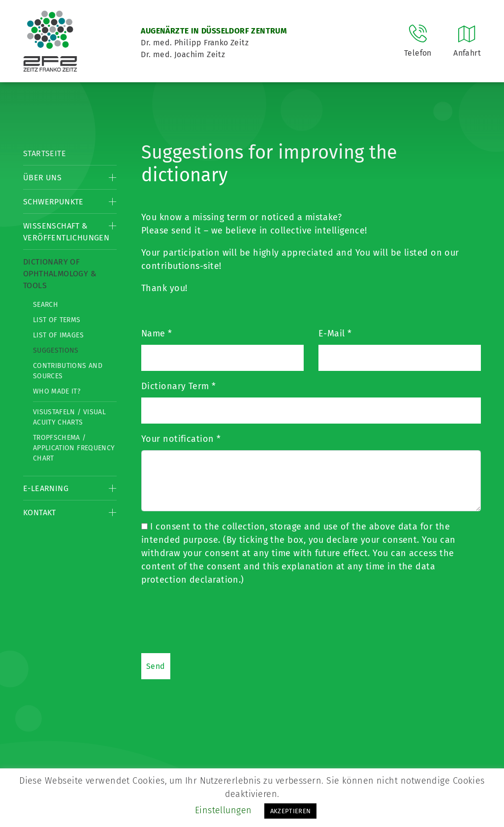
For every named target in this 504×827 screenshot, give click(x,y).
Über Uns (42, 178)
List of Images (58, 335)
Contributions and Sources (68, 371)
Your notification (181, 439)
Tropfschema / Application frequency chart (74, 448)
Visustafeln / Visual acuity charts (69, 417)
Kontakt (40, 513)
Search (46, 305)
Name (157, 333)
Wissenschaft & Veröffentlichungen (66, 232)
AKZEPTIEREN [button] (291, 811)
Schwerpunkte (53, 202)
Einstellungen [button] (223, 810)
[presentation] (216, 619)
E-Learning (46, 488)
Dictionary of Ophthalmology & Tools (60, 274)
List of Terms (57, 320)
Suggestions (56, 350)
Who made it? (57, 391)
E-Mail (335, 333)
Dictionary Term (179, 386)
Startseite (45, 153)
